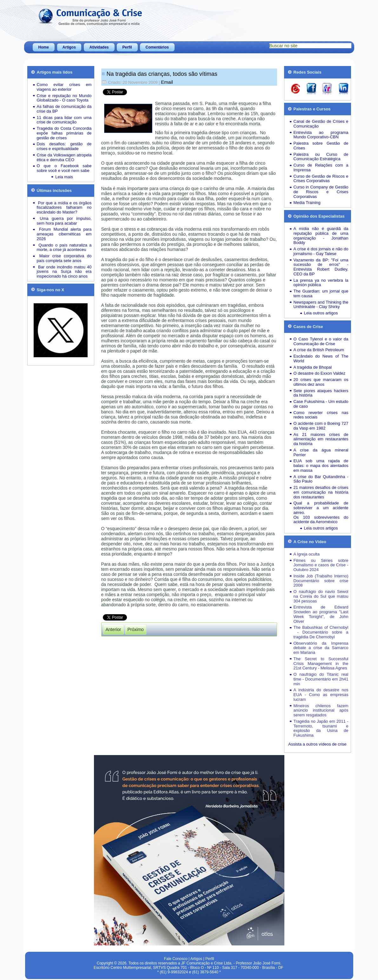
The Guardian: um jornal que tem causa (321, 293)
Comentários (157, 47)
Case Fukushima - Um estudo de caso (321, 404)
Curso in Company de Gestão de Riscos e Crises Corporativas (321, 192)
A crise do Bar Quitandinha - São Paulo (321, 479)
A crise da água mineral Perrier (321, 452)
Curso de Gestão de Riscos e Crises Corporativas (321, 179)
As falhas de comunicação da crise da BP (64, 109)
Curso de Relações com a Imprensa (321, 168)
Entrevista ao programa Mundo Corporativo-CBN (321, 135)
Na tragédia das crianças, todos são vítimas (162, 74)
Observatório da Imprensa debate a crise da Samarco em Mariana (321, 648)
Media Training (307, 203)
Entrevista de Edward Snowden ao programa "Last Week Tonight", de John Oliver (321, 614)
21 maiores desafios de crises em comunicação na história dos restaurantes (321, 492)
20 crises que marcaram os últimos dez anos (321, 382)
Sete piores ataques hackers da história (321, 393)
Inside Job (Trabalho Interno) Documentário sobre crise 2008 (321, 581)
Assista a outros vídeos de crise (317, 744)
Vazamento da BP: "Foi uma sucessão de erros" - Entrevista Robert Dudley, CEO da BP (321, 267)
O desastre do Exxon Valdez (320, 373)
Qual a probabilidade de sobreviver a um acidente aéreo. (321, 508)
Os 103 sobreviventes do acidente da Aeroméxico (321, 520)
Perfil (127, 47)
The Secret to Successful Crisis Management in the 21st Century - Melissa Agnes (321, 664)
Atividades (99, 47)
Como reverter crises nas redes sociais (321, 415)
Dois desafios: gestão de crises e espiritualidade (64, 146)
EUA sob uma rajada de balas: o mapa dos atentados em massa (321, 466)
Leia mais (64, 177)
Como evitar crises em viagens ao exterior (64, 87)
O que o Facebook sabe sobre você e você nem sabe (64, 168)
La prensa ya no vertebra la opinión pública (321, 283)
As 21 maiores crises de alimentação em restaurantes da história (321, 439)
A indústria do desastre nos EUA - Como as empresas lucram (321, 695)
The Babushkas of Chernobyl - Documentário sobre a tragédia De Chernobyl (321, 632)
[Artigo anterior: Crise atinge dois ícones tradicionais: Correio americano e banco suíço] (113, 629)
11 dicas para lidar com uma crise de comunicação (64, 120)
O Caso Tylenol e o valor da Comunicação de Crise (321, 341)
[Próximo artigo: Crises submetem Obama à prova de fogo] (136, 629)
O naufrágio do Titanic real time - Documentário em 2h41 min (321, 679)
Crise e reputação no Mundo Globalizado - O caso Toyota (64, 98)
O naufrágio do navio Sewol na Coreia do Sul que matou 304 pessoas (321, 596)
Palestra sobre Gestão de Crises (321, 146)
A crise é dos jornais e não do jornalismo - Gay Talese (321, 251)
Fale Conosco (176, 959)
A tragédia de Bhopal (313, 367)
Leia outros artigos (321, 313)
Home (44, 47)
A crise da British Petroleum (319, 350)
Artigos (69, 47)
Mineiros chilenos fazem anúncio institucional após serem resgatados (321, 710)
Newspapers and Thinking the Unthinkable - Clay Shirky (321, 305)
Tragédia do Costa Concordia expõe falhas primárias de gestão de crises (64, 133)
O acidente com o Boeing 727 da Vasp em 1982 (321, 426)
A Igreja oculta (307, 554)
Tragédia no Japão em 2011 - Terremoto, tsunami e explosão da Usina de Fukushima (321, 728)
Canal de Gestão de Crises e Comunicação (321, 124)
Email (167, 82)
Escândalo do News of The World (321, 358)
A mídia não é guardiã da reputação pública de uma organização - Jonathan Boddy (321, 236)
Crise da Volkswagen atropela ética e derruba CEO (64, 157)
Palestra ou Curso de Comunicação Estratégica (321, 157)
